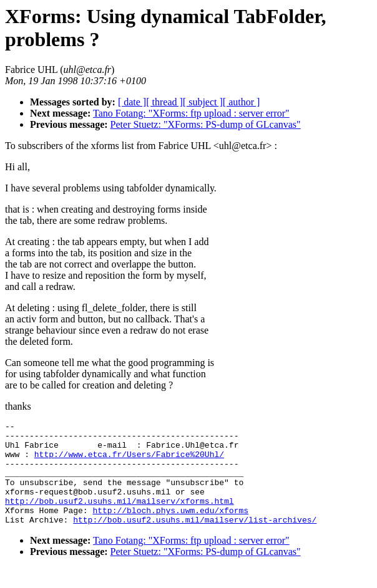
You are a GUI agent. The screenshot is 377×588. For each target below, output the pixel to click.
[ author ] (242, 102)
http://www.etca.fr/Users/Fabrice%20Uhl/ (129, 461)
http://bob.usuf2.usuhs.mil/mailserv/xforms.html (120, 518)
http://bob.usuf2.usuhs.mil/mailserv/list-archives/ (195, 540)
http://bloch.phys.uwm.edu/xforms (170, 529)
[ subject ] (203, 102)
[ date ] (132, 102)
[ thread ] (164, 102)
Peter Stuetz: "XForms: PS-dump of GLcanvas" (206, 124)
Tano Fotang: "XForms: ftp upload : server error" (191, 113)
